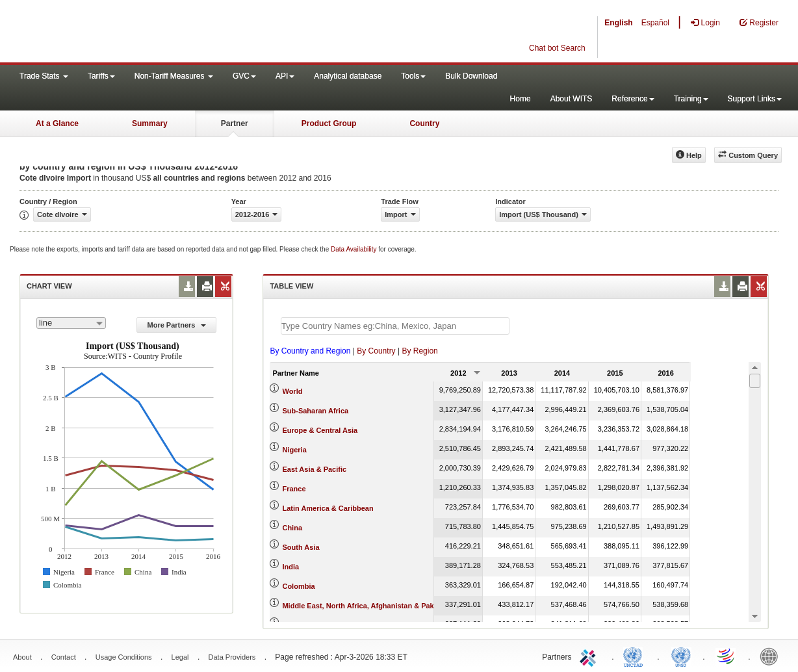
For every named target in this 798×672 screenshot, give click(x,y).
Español (655, 23)
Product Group (329, 123)
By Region (419, 351)
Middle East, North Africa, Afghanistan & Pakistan (366, 606)
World (292, 391)
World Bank (772, 656)
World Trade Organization (727, 656)
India (290, 567)
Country (424, 123)
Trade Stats (44, 76)
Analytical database (348, 76)
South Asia (301, 547)
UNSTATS (681, 656)
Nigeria (294, 450)
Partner (235, 123)
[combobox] (71, 323)
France (294, 489)
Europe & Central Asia (320, 430)
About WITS (572, 99)
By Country (376, 351)
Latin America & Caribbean (328, 508)
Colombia (298, 586)
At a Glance (57, 123)
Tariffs (101, 76)
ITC (590, 656)
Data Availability (354, 249)
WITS (130, 32)
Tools (413, 76)
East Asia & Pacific (314, 469)
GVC (244, 76)
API (285, 76)
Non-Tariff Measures (174, 76)
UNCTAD (636, 656)
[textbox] (395, 326)
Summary (150, 123)
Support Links (755, 99)
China (292, 528)
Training (691, 99)
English (618, 23)
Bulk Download (471, 76)
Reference (633, 99)
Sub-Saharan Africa (315, 411)
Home (521, 99)
